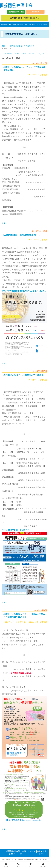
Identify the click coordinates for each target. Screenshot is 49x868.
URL (4, 223)
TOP (4, 46)
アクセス (31, 851)
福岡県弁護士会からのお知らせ (22, 46)
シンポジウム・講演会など (27, 622)
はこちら (24, 18)
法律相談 (43, 75)
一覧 (25, 54)
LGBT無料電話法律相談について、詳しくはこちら (24, 291)
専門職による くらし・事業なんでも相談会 (24, 375)
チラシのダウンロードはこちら (16, 530)
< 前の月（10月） (13, 54)
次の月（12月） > (36, 54)
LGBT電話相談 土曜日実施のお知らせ (22, 235)
